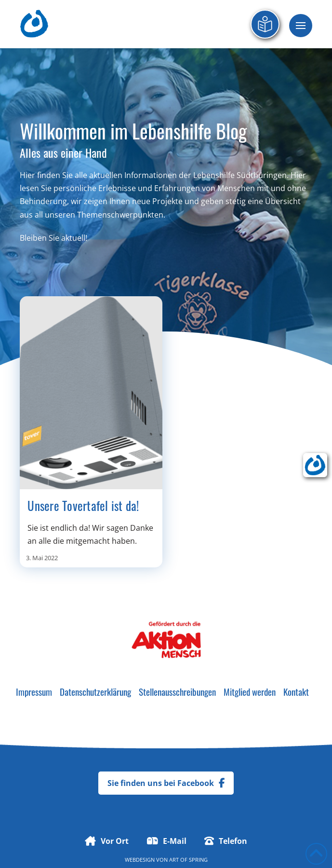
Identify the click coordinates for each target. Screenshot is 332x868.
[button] (301, 26)
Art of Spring (188, 860)
